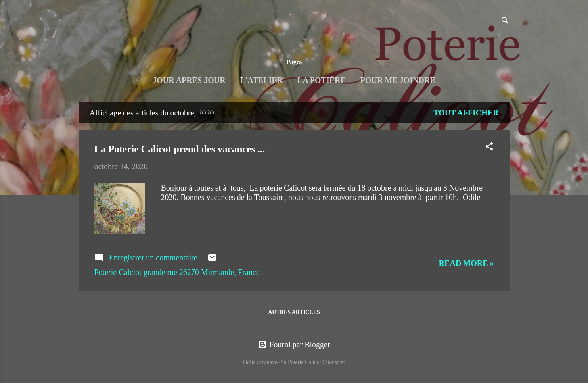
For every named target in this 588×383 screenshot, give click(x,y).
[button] (489, 147)
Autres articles (294, 312)
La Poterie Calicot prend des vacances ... (180, 149)
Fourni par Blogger (294, 345)
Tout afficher (466, 113)
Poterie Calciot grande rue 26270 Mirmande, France (177, 272)
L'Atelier (261, 80)
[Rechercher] (505, 22)
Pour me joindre (398, 80)
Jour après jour (189, 80)
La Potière (322, 80)
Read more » (466, 263)
